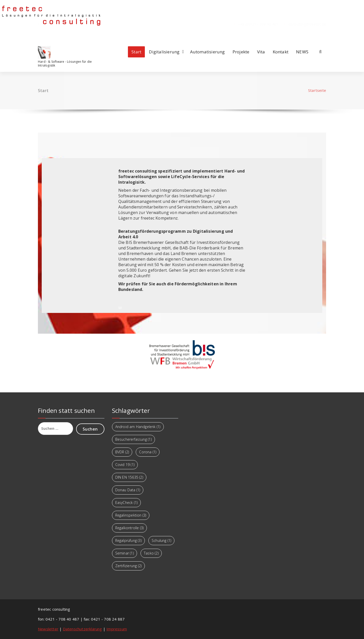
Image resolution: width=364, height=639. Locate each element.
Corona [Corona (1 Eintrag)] (148, 452)
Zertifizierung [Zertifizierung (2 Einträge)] (129, 566)
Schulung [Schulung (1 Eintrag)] (161, 540)
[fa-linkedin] (45, 35)
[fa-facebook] (39, 35)
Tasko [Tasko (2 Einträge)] (151, 553)
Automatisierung (208, 52)
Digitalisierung (164, 52)
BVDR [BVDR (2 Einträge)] (122, 452)
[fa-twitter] (51, 35)
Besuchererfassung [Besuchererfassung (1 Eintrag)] (133, 439)
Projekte (241, 52)
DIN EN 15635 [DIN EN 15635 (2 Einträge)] (129, 477)
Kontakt (281, 52)
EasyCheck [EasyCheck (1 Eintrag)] (127, 503)
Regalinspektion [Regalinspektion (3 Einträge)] (131, 515)
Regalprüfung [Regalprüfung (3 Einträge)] (128, 540)
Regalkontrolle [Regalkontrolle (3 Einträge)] (130, 528)
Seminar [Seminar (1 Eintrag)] (124, 553)
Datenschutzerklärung (83, 629)
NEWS (302, 52)
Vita (261, 52)
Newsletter (48, 629)
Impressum (117, 629)
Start (136, 52)
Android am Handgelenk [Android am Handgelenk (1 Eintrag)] (138, 427)
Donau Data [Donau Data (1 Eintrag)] (128, 490)
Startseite (317, 90)
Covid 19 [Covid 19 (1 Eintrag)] (125, 465)
